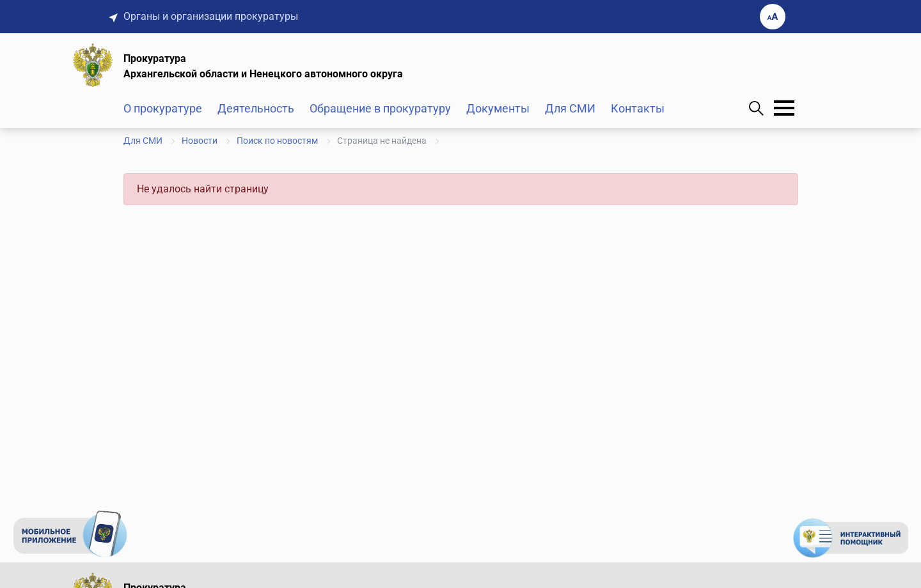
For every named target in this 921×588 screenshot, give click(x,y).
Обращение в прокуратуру (380, 108)
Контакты (638, 108)
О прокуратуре (163, 108)
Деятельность (256, 108)
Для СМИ (570, 108)
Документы (498, 108)
